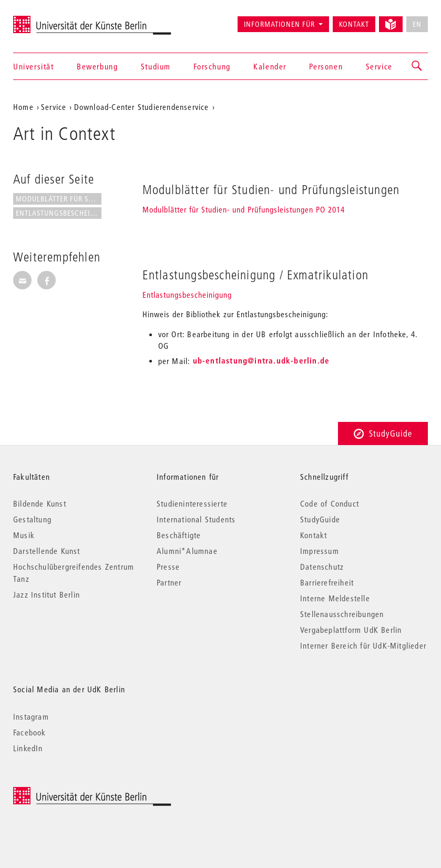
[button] (417, 66)
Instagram (31, 716)
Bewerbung (97, 66)
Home (23, 107)
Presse (168, 567)
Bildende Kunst (40, 503)
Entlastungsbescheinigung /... (59, 213)
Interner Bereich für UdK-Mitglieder (363, 645)
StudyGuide (383, 433)
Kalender (270, 66)
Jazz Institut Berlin (47, 594)
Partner (169, 582)
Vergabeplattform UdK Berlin (351, 630)
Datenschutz (322, 567)
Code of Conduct (330, 503)
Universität (34, 66)
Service (379, 66)
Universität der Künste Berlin (54, 19)
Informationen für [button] (279, 24)
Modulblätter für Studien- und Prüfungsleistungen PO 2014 (244, 209)
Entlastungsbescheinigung (187, 295)
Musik (24, 535)
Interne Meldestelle (335, 598)
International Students (196, 519)
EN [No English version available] (417, 24)
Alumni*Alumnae (187, 551)
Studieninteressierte (192, 503)
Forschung (212, 66)
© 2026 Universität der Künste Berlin (68, 793)
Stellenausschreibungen (342, 614)
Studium (156, 66)
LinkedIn (28, 748)
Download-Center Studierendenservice (142, 107)
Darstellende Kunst (47, 551)
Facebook (30, 732)
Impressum (320, 551)
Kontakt (354, 24)
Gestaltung (32, 519)
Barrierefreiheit (327, 582)
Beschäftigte (179, 535)
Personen (326, 66)
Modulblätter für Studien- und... (59, 199)
